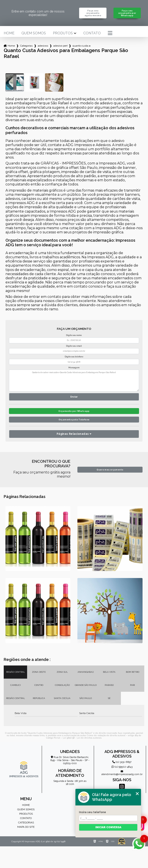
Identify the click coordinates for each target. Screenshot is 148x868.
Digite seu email (74, 346)
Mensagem (74, 368)
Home (9, 33)
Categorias (26, 46)
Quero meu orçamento (110, 470)
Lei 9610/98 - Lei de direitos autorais (82, 738)
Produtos (63, 33)
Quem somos (34, 33)
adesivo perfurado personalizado (60, 46)
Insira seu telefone (92, 812)
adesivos (43, 46)
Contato (92, 33)
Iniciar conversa (108, 827)
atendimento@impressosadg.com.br (122, 773)
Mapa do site (26, 827)
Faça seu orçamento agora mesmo (93, 13)
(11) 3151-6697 (122, 762)
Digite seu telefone (74, 357)
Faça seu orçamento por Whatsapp (127, 13)
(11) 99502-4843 (122, 767)
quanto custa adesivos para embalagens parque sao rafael (82, 46)
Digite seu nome (74, 335)
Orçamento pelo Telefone (74, 420)
